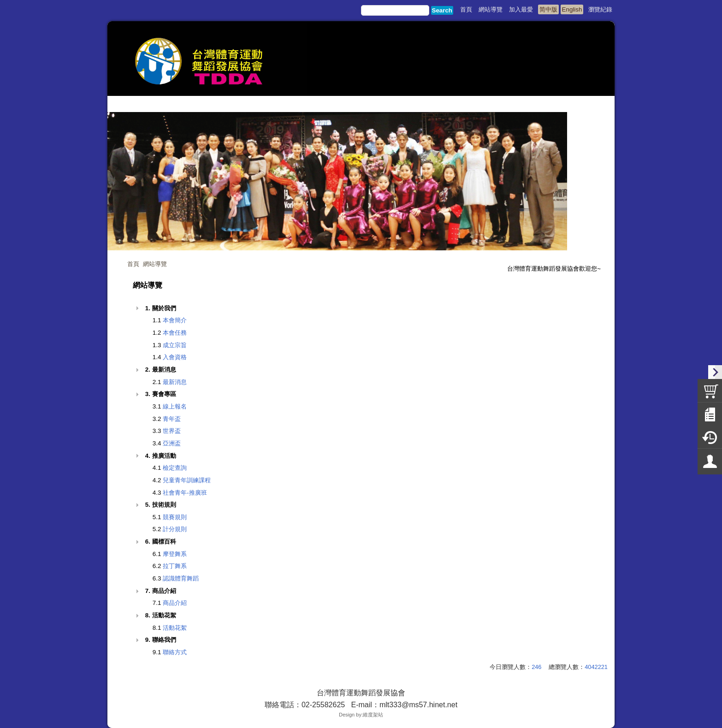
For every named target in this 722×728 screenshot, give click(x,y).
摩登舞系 (175, 554)
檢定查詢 (175, 468)
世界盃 (172, 431)
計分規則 (175, 529)
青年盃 (172, 419)
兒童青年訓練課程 (187, 480)
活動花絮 (175, 628)
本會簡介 (175, 320)
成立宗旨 (175, 345)
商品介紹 (175, 603)
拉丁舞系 (175, 566)
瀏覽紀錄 (600, 9)
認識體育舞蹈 (181, 578)
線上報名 (175, 406)
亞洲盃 (172, 443)
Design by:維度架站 (361, 715)
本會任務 (175, 333)
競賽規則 (175, 517)
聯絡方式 (175, 652)
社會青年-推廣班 (185, 493)
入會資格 (175, 357)
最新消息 (175, 382)
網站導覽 (155, 264)
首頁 (133, 264)
